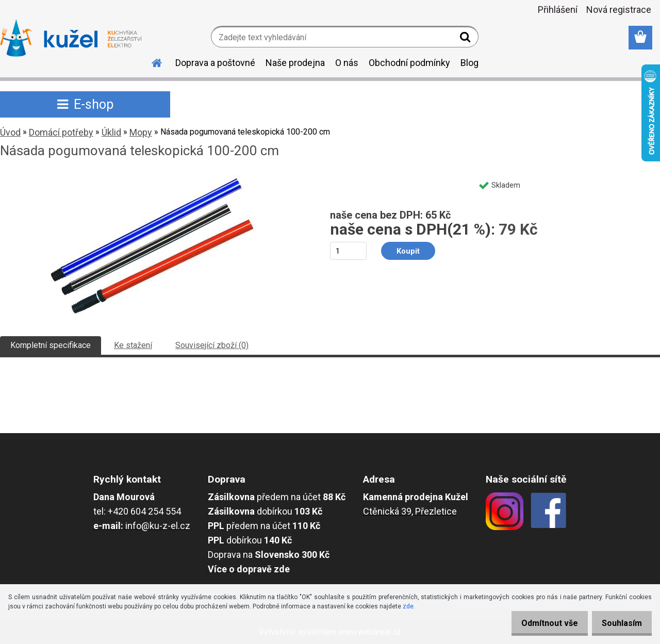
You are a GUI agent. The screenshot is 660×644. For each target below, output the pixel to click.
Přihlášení (558, 10)
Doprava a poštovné (215, 63)
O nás (347, 63)
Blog (469, 63)
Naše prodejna (295, 63)
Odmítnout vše (540, 623)
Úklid (111, 132)
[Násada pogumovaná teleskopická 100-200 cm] (154, 179)
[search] (466, 39)
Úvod (10, 132)
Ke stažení (133, 345)
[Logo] (71, 38)
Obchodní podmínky (409, 63)
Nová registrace (619, 10)
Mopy (141, 132)
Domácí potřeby (61, 132)
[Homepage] (151, 61)
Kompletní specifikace (51, 345)
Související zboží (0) (212, 345)
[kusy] (348, 251)
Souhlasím (619, 623)
